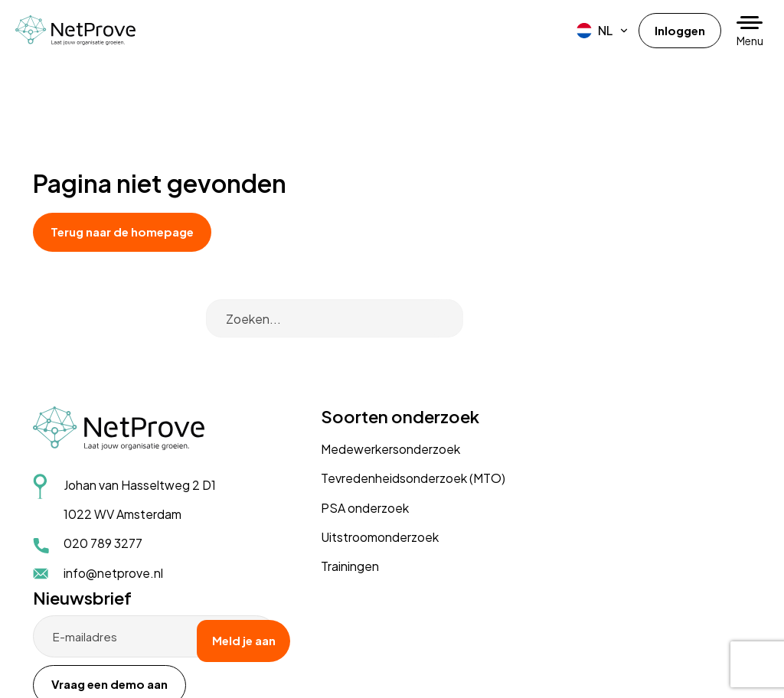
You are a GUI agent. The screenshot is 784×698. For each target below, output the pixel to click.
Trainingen (310, 493)
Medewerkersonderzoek (351, 375)
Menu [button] (750, 41)
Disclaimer (154, 651)
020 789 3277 (103, 497)
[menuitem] (599, 31)
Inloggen (678, 30)
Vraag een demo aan (615, 430)
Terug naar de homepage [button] (131, 232)
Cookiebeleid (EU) (228, 651)
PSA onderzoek (325, 434)
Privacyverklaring (80, 651)
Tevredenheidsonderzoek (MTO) (373, 405)
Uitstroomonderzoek (340, 463)
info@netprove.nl (113, 526)
